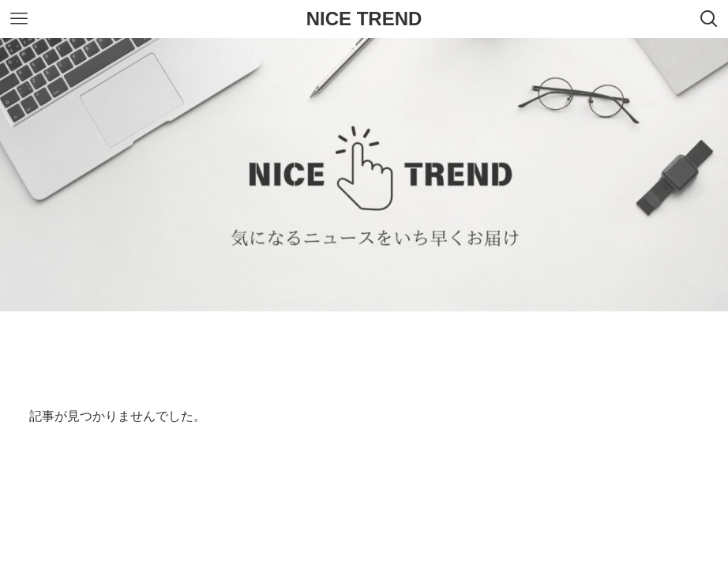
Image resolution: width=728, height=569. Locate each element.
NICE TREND (364, 19)
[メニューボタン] (19, 19)
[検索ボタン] (709, 19)
